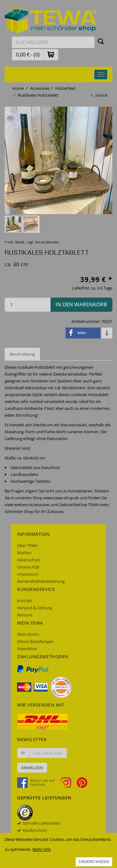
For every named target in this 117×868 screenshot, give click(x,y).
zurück (101, 95)
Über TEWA (27, 545)
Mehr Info (42, 849)
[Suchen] (101, 41)
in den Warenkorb (81, 304)
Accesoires (40, 88)
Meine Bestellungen (35, 641)
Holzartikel (65, 88)
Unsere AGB (28, 567)
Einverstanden (94, 862)
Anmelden (32, 768)
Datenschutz (29, 560)
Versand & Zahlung (35, 608)
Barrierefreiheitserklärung (41, 581)
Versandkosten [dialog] (47, 242)
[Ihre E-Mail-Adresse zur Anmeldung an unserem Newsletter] (48, 753)
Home (18, 88)
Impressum (28, 574)
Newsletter (27, 649)
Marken (24, 553)
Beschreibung (22, 354)
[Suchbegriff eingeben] (53, 42)
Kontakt (25, 601)
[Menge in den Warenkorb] (28, 305)
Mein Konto (28, 634)
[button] (51, 54)
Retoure (25, 615)
